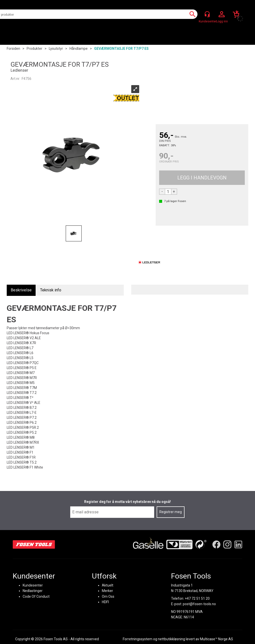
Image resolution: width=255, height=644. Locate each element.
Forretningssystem (138, 639)
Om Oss (108, 596)
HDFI (105, 602)
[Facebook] (216, 544)
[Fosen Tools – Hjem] (34, 544)
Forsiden (13, 49)
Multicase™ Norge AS (217, 639)
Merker (107, 591)
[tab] (21, 290)
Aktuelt (108, 585)
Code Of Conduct (36, 596)
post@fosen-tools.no (199, 604)
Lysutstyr (56, 49)
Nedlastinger (33, 591)
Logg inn (222, 14)
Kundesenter (33, 585)
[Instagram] (227, 544)
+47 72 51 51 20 (197, 598)
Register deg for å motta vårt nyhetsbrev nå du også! (127, 502)
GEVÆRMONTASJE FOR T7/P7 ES (121, 49)
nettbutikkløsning (171, 639)
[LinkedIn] (238, 544)
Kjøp (202, 178)
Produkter (34, 49)
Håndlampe (79, 49)
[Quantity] (168, 192)
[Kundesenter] (207, 14)
